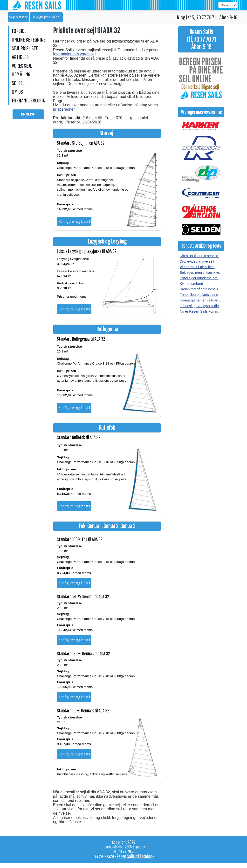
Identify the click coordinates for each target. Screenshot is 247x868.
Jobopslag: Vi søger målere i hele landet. (211, 306)
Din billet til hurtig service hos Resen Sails (212, 256)
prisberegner (64, 109)
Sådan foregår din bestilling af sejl (206, 289)
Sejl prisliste (19, 17)
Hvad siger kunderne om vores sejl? (207, 278)
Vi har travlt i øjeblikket (197, 267)
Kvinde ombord (191, 284)
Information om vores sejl (75, 54)
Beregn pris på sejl (46, 17)
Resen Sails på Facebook (136, 856)
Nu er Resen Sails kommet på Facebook (211, 311)
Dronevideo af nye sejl (197, 261)
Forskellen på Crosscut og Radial (205, 295)
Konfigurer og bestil (74, 221)
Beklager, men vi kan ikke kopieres (206, 273)
